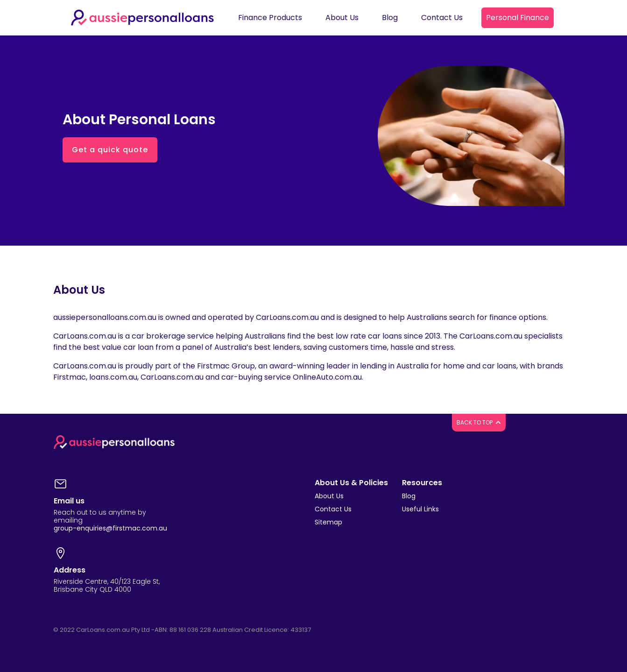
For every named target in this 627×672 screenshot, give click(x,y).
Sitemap (328, 522)
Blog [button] (390, 18)
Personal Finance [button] (518, 18)
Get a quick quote (110, 150)
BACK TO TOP (479, 422)
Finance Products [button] (270, 18)
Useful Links (420, 509)
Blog (409, 496)
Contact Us (333, 509)
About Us (329, 496)
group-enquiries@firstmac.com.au (110, 528)
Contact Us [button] (442, 18)
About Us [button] (342, 18)
